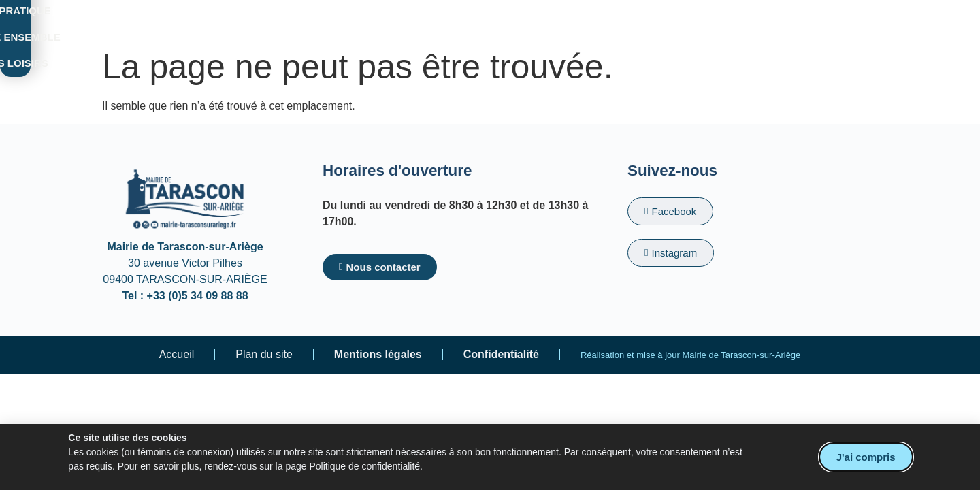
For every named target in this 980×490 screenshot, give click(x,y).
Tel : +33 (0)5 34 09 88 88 (185, 296)
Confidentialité (501, 354)
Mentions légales (378, 354)
